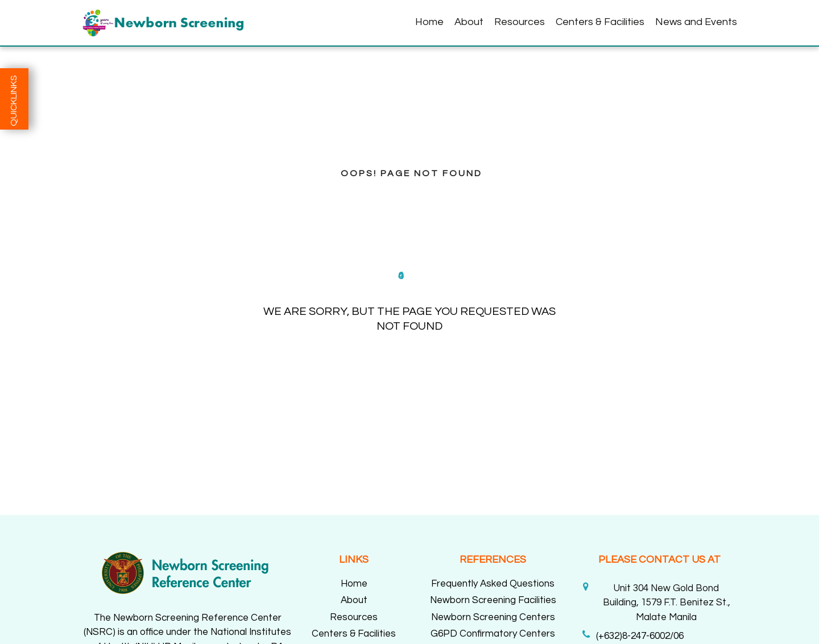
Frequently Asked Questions (493, 584)
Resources (520, 22)
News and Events (696, 22)
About (469, 22)
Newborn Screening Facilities (493, 600)
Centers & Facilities (600, 22)
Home (429, 22)
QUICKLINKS (14, 101)
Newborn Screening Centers (493, 617)
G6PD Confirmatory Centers (493, 634)
